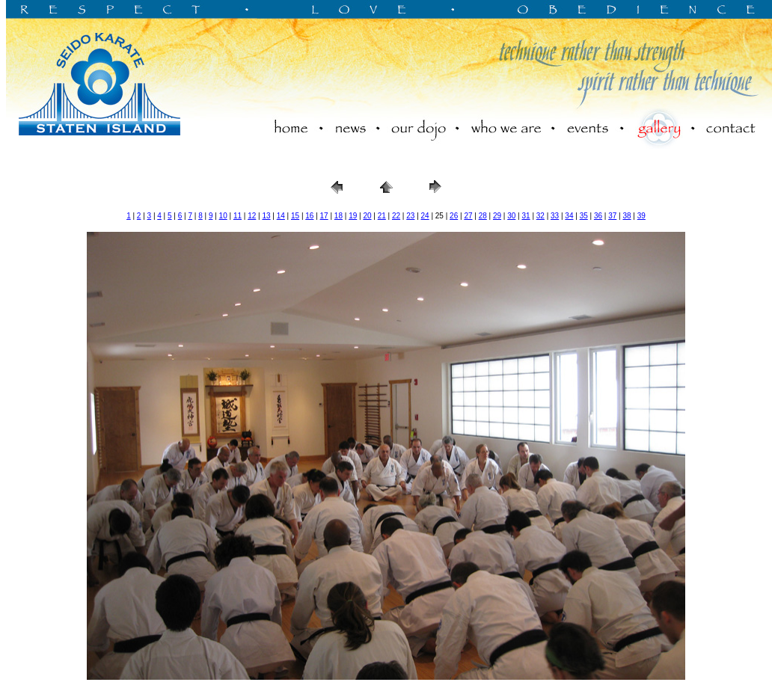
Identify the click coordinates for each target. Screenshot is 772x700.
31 (526, 216)
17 (324, 216)
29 (497, 216)
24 (425, 216)
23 (410, 216)
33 (555, 216)
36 (598, 216)
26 (454, 216)
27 (468, 216)
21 (382, 216)
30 (511, 216)
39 (641, 216)
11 (238, 216)
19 (353, 216)
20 (367, 216)
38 (627, 216)
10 (223, 216)
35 (584, 216)
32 (540, 216)
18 (338, 216)
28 (483, 216)
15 (295, 216)
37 (612, 216)
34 (569, 216)
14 (281, 216)
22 (396, 216)
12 (252, 216)
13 (266, 216)
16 (309, 216)
